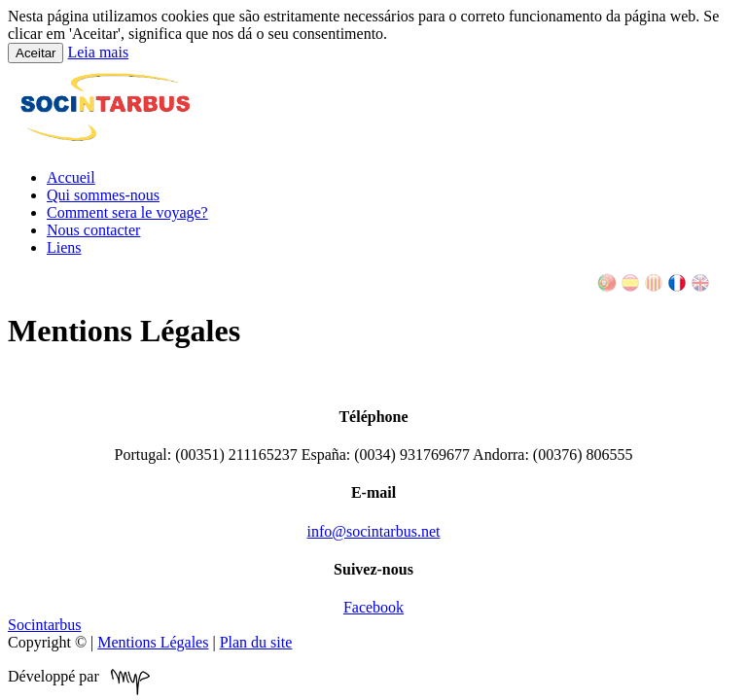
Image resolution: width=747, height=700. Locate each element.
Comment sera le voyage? (127, 212)
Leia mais (98, 52)
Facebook (373, 607)
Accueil (71, 177)
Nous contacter (93, 230)
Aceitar (36, 53)
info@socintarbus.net (374, 531)
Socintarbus (45, 625)
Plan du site (256, 642)
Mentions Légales (153, 642)
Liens (64, 247)
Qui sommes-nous (103, 195)
